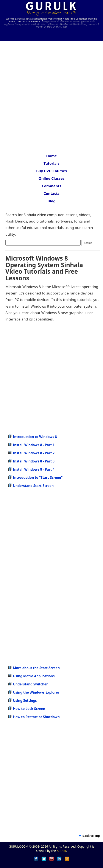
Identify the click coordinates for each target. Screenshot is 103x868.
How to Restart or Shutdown (36, 717)
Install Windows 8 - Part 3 (34, 461)
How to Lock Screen (29, 709)
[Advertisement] (51, 94)
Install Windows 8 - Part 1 (34, 445)
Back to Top (89, 836)
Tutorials (51, 163)
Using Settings (25, 701)
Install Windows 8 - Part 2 (34, 453)
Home (51, 156)
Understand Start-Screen (33, 486)
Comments (52, 186)
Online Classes (52, 178)
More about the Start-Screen (36, 668)
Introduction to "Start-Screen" (38, 478)
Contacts (51, 193)
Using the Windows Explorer (36, 692)
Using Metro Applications (34, 676)
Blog (51, 201)
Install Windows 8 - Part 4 (34, 469)
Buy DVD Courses (51, 171)
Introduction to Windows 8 (35, 437)
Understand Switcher (30, 684)
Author (61, 851)
